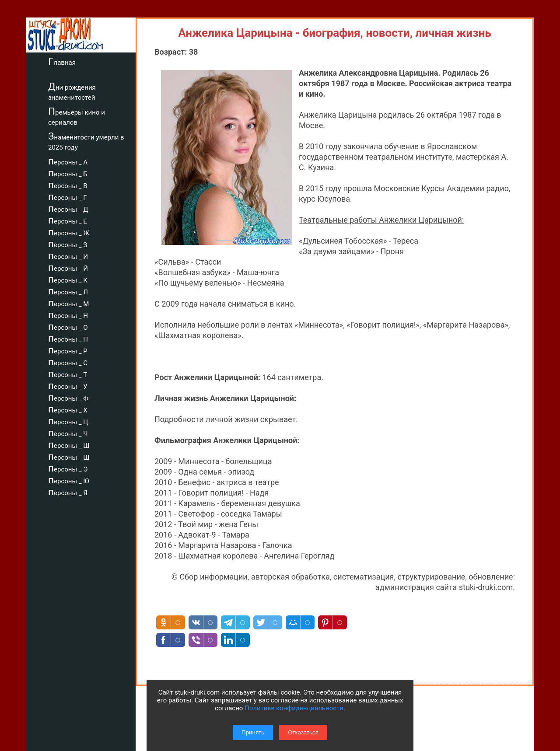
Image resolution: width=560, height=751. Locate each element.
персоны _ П (68, 338)
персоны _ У (68, 385)
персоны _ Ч (68, 433)
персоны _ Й (68, 267)
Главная (62, 61)
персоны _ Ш (69, 444)
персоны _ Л (68, 291)
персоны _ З (68, 244)
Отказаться (303, 732)
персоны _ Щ (69, 456)
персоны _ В (68, 185)
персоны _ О (68, 326)
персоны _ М (68, 303)
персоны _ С (68, 362)
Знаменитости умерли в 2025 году (86, 141)
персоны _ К (68, 279)
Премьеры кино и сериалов (77, 116)
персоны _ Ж (69, 232)
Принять (253, 732)
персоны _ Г (68, 196)
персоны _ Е (68, 220)
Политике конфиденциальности (294, 708)
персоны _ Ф (68, 397)
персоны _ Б (68, 173)
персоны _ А (68, 161)
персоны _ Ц (68, 421)
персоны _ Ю (69, 480)
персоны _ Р (68, 350)
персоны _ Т (68, 374)
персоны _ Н (68, 314)
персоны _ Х (68, 409)
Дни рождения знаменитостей (72, 91)
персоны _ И (68, 255)
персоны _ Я (68, 492)
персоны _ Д (68, 208)
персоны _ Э (68, 468)
